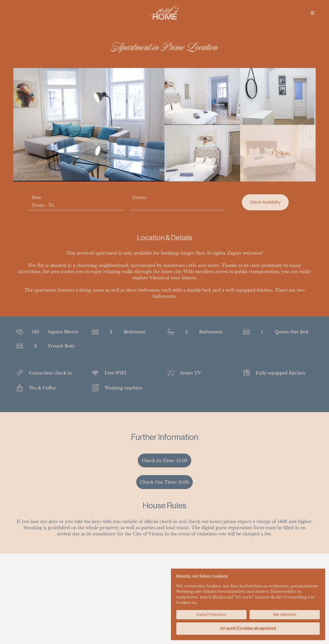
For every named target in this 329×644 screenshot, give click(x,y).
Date (36, 197)
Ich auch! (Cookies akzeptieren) (248, 628)
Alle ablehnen (285, 615)
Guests (139, 197)
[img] (313, 13)
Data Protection (212, 615)
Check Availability (265, 202)
